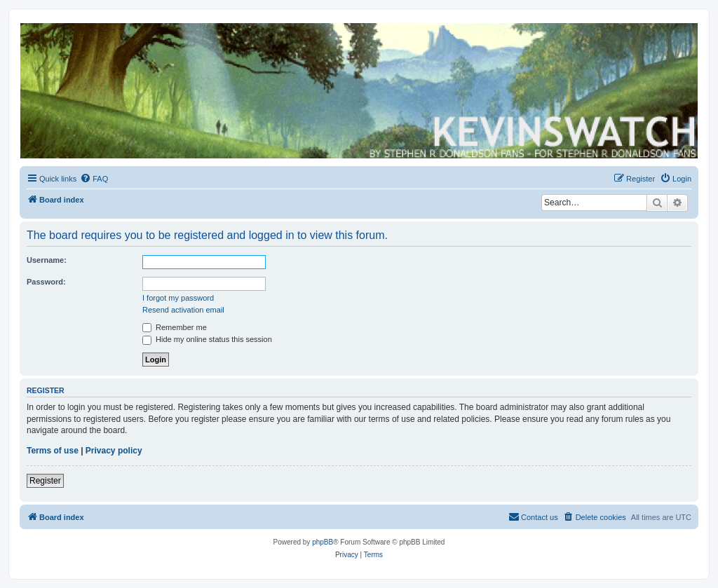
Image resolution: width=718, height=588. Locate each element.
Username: (47, 260)
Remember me (175, 327)
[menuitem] (94, 179)
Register (45, 481)
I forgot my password (178, 298)
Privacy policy (114, 451)
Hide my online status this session (207, 339)
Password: (46, 282)
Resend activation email (183, 310)
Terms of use (53, 451)
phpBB (323, 542)
